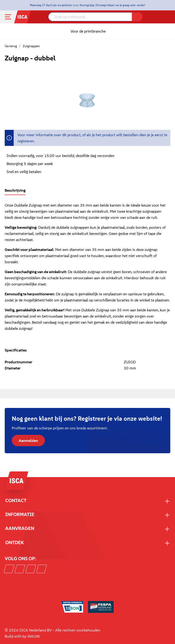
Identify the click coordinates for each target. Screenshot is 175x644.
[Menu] (12, 17)
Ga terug (11, 46)
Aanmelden (28, 441)
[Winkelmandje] (168, 17)
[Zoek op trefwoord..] (90, 17)
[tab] (15, 190)
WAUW (34, 636)
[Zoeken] (137, 17)
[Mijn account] (162, 17)
